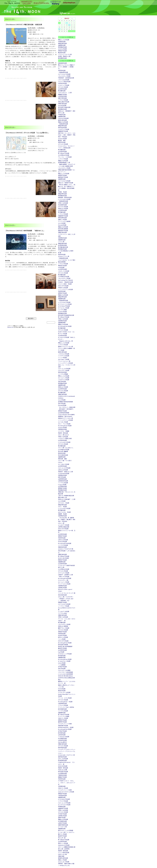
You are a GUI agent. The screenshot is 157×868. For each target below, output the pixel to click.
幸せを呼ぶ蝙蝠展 (63, 451)
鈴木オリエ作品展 (63, 637)
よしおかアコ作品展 (64, 525)
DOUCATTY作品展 (63, 286)
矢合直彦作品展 (62, 205)
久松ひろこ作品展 (63, 718)
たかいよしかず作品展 (64, 369)
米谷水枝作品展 (62, 595)
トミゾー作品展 (62, 358)
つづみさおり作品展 (64, 737)
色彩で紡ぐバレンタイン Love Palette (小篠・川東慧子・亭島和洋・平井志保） (67, 135)
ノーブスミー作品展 (64, 606)
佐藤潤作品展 (62, 45)
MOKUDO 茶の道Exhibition (65, 676)
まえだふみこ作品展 (64, 862)
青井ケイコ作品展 (63, 843)
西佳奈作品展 (62, 453)
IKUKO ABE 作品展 (63, 558)
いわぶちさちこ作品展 (64, 76)
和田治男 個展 (62, 459)
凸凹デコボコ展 (62, 854)
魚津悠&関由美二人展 (64, 163)
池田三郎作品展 (62, 98)
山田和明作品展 (62, 479)
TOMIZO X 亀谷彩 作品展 (66, 282)
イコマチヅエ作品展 (64, 356)
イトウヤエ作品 (62, 613)
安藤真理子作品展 (63, 131)
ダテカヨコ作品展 (63, 87)
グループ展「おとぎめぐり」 (66, 448)
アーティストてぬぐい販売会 (66, 707)
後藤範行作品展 (62, 94)
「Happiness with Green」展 (65, 341)
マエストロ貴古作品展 (64, 82)
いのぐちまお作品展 (64, 80)
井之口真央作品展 (63, 455)
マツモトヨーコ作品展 (64, 692)
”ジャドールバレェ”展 (64, 361)
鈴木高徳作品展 (62, 709)
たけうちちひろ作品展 (64, 74)
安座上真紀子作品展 (64, 102)
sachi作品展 (61, 267)
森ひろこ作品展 (62, 834)
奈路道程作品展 (62, 63)
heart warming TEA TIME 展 (65, 280)
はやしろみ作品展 (63, 759)
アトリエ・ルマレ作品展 (65, 698)
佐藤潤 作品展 (62, 514)
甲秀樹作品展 (62, 807)
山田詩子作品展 (62, 823)
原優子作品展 (62, 818)
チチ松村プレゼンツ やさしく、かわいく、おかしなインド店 (67, 783)
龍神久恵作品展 (62, 120)
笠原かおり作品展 (63, 209)
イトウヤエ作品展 (63, 483)
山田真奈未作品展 (63, 481)
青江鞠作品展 (62, 91)
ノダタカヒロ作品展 (64, 354)
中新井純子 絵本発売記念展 (66, 78)
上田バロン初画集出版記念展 (66, 496)
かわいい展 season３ (64, 435)
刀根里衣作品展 (62, 775)
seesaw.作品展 (62, 663)
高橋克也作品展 (62, 547)
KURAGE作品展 (62, 542)
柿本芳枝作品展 (62, 748)
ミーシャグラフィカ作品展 (65, 290)
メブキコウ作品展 (63, 100)
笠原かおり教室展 (63, 626)
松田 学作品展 (62, 477)
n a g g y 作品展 (62, 485)
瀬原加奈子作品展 (63, 177)
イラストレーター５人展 (65, 54)
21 (59, 29)
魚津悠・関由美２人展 (64, 56)
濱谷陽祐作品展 (62, 47)
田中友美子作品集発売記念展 (66, 315)
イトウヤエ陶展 (62, 310)
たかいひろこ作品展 (64, 370)
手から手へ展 (62, 838)
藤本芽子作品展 (62, 648)
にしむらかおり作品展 (64, 199)
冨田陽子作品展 (62, 488)
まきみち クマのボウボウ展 (66, 549)
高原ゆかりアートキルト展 (65, 418)
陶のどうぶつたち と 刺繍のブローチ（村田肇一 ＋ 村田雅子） (66, 67)
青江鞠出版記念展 (63, 247)
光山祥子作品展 (62, 635)
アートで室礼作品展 (64, 853)
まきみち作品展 (62, 49)
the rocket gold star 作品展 (65, 326)
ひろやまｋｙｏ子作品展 (65, 654)
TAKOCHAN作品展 (63, 118)
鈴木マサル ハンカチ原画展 (66, 830)
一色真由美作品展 (63, 72)
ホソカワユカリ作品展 (64, 805)
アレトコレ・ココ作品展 (65, 157)
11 (69, 25)
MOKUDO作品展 (63, 766)
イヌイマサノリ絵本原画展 (65, 672)
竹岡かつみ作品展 (63, 203)
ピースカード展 (62, 827)
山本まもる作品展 (63, 470)
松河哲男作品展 (62, 245)
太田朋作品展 (62, 786)
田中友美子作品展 (63, 772)
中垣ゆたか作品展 (63, 288)
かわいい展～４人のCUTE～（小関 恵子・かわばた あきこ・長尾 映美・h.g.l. (66, 599)
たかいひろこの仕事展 (64, 670)
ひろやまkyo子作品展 (64, 306)
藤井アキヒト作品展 (64, 628)
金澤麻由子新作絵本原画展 (65, 402)
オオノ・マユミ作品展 (64, 424)
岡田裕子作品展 (62, 560)
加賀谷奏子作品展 (63, 726)
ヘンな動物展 (62, 665)
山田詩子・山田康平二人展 (65, 575)
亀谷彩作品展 (62, 53)
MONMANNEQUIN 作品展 (66, 727)
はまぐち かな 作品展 (64, 512)
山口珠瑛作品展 (62, 486)
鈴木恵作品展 (62, 656)
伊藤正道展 (61, 856)
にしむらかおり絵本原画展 (65, 674)
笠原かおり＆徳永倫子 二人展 (67, 499)
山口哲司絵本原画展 (64, 413)
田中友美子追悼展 (63, 645)
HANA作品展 (62, 689)
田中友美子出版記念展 (64, 107)
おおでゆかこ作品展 (64, 359)
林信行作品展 (62, 691)
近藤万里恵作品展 (63, 825)
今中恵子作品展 (62, 814)
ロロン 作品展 (62, 507)
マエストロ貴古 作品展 (65, 284)
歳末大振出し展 (62, 497)
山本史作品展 (62, 735)
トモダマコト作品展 (64, 129)
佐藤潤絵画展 (62, 323)
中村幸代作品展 (62, 83)
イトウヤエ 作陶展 (64, 431)
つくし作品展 (62, 639)
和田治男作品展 (62, 218)
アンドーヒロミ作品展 (64, 584)
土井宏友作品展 (62, 96)
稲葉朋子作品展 (62, 602)
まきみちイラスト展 (64, 256)
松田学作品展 (62, 255)
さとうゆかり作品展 (64, 464)
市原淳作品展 (62, 71)
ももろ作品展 (62, 223)
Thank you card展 (63, 770)
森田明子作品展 (62, 722)
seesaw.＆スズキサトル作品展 (66, 792)
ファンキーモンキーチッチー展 (67, 593)
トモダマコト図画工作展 (65, 439)
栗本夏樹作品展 (62, 58)
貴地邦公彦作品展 (63, 858)
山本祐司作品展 (62, 740)
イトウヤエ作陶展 (63, 374)
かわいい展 (61, 523)
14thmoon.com (10, 327)
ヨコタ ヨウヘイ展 (63, 580)
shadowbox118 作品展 (64, 845)
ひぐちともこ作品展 (64, 308)
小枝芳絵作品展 (62, 796)
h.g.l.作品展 (61, 652)
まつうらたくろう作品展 (65, 304)
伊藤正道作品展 (62, 232)
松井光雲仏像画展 (63, 229)
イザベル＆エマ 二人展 (65, 93)
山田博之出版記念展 (64, 527)
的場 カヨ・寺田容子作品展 (66, 183)
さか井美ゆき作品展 (64, 155)
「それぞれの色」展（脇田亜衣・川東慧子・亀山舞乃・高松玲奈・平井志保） (67, 520)
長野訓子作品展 (62, 51)
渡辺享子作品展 (62, 836)
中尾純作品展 (62, 42)
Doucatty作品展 (62, 105)
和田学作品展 (62, 142)
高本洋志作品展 (62, 128)
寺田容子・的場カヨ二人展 (65, 472)
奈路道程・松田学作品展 (65, 198)
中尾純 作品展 (62, 192)
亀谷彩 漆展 (62, 140)
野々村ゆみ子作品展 (64, 153)
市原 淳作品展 (62, 382)
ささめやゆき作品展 (64, 474)
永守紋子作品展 (62, 667)
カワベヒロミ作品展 (64, 573)
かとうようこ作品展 (64, 378)
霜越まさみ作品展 (63, 122)
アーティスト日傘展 (64, 716)
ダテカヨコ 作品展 (64, 503)
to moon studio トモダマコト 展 (66, 755)
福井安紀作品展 (62, 757)
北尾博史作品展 (62, 238)
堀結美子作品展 (62, 266)
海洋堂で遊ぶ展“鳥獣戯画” (65, 646)
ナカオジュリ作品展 (64, 85)
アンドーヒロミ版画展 (64, 221)
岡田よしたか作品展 (64, 40)
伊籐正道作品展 (62, 104)
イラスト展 (61, 242)
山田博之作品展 (62, 588)
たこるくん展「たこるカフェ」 (67, 832)
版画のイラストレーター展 (65, 347)
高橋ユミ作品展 (62, 220)
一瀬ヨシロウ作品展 (64, 577)
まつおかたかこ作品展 (64, 661)
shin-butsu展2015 (62, 742)
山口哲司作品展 (62, 89)
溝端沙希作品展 (62, 43)
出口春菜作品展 (62, 738)
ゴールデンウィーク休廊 (65, 724)
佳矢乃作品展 (62, 404)
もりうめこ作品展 (63, 422)
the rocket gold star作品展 (65, 543)
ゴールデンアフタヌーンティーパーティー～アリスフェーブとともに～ (67, 751)
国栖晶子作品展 (62, 777)
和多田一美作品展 (63, 433)
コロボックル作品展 (64, 271)
